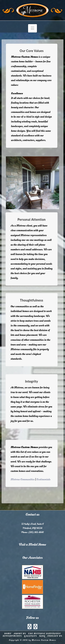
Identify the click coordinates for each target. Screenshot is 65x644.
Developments (12, 636)
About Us (20, 634)
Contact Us (55, 636)
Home (8, 634)
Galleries (31, 636)
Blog (42, 636)
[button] (32, 28)
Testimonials (42, 478)
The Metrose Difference (44, 634)
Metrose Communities (24, 478)
